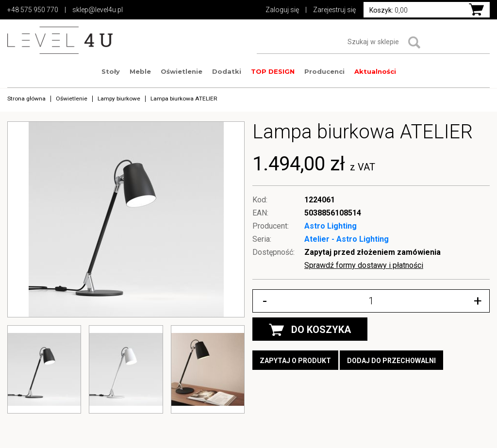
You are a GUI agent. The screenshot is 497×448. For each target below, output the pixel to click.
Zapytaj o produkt (295, 361)
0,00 (389, 10)
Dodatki (227, 71)
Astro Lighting (331, 226)
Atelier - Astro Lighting (347, 239)
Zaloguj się (282, 10)
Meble (140, 71)
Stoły (111, 71)
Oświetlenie (182, 71)
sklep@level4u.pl (98, 10)
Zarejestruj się (334, 10)
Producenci (324, 71)
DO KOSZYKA (310, 330)
